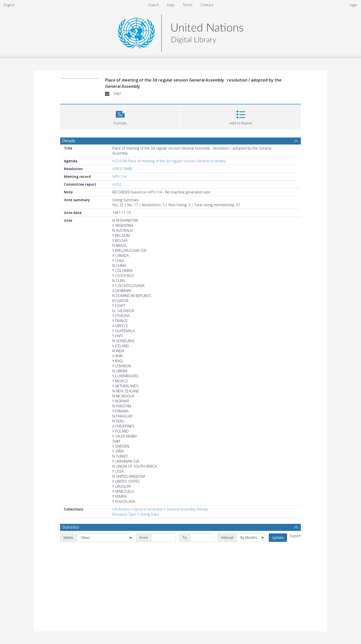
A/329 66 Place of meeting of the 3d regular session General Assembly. (169, 161)
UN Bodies (121, 509)
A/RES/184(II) (122, 169)
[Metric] (105, 538)
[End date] (202, 538)
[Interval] (250, 538)
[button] (120, 116)
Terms (188, 5)
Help (171, 5)
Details (69, 141)
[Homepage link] (180, 32)
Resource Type (124, 514)
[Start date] (163, 538)
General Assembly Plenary (187, 509)
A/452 (117, 184)
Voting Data (149, 514)
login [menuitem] (353, 5)
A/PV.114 (119, 176)
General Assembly (148, 509)
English (9, 5)
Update (278, 538)
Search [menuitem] (153, 5)
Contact (207, 5)
